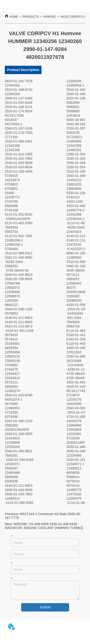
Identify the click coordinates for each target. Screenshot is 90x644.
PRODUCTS (31, 17)
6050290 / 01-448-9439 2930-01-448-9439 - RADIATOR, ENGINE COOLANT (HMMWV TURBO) (44, 526)
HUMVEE (50, 17)
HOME (14, 17)
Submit (45, 607)
